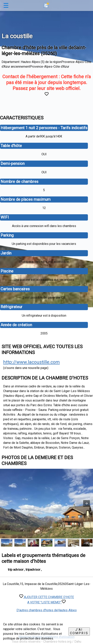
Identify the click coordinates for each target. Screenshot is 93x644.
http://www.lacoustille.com (31, 362)
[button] (87, 503)
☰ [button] (6, 5)
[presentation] (87, 543)
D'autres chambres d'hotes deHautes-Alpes (47, 610)
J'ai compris (79, 631)
